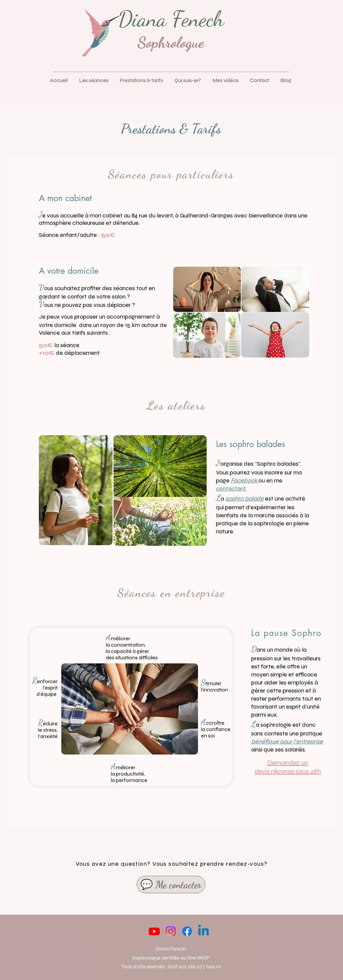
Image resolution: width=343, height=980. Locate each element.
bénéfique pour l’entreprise (287, 741)
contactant (231, 488)
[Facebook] (187, 931)
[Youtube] (154, 931)
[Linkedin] (203, 931)
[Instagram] (171, 931)
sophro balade (245, 499)
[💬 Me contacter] (171, 885)
